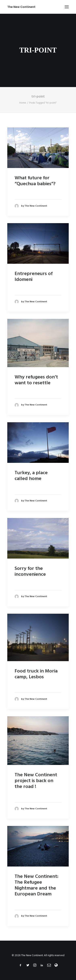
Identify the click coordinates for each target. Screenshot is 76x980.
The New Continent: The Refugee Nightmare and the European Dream (36, 885)
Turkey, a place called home (31, 476)
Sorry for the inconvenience (30, 572)
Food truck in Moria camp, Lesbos (36, 674)
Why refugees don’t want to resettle (36, 380)
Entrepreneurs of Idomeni (34, 277)
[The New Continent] (21, 7)
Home (23, 103)
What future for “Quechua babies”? (35, 181)
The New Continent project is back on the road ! (36, 781)
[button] (67, 7)
